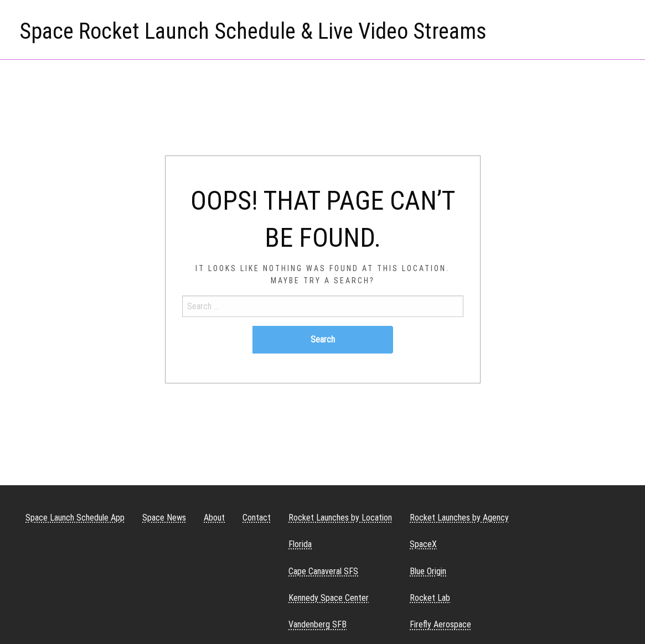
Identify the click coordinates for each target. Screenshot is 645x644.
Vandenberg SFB (318, 624)
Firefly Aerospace (440, 624)
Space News (164, 518)
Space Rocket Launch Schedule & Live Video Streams (253, 31)
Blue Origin (428, 571)
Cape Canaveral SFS (323, 571)
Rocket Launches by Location (340, 518)
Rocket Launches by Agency (459, 518)
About (214, 518)
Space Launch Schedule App (75, 518)
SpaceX (423, 544)
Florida (300, 544)
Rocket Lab (430, 598)
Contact (257, 518)
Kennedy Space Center (329, 598)
